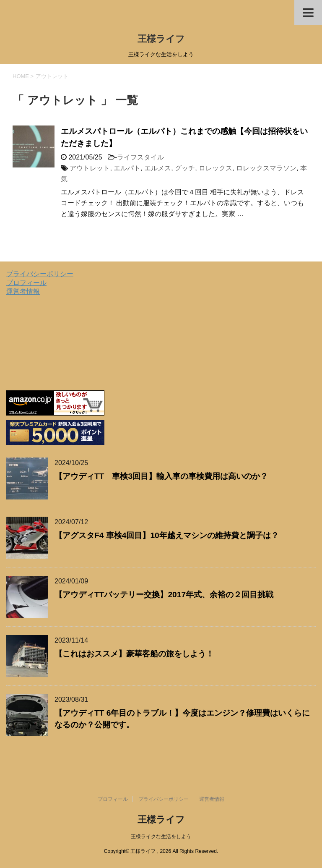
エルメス (158, 168)
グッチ (185, 168)
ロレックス (216, 168)
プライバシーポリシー (40, 274)
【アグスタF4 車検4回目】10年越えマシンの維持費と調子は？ (167, 535)
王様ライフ (161, 39)
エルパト (127, 168)
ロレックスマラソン (266, 168)
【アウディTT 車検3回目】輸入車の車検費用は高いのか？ (161, 476)
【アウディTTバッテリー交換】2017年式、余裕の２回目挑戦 (164, 595)
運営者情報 (23, 292)
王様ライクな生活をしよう (161, 837)
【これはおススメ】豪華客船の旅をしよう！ (134, 654)
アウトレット (90, 168)
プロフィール (26, 283)
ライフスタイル (140, 157)
